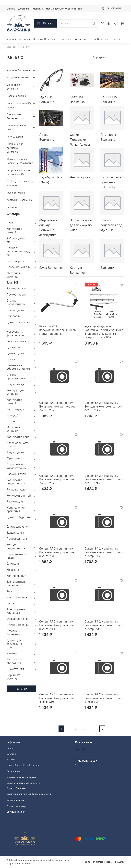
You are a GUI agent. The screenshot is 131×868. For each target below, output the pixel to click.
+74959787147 (112, 8)
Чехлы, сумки (15, 137)
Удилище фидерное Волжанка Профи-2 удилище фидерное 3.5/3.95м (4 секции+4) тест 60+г (104, 332)
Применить (21, 689)
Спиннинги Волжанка (73, 39)
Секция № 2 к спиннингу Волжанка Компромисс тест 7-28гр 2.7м (58, 406)
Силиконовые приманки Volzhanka (15, 148)
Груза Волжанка (16, 193)
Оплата (11, 9)
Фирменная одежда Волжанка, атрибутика (20, 161)
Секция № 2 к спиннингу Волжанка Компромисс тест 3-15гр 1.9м (103, 698)
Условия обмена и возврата (21, 777)
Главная (11, 47)
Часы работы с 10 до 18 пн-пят (64, 9)
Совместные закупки (18, 806)
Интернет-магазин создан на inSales (105, 862)
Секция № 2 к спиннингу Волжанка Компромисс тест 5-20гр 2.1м (58, 625)
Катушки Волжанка (45, 39)
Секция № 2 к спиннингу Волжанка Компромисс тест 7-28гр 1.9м (103, 479)
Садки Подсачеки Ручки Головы (21, 105)
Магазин (38, 9)
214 (94, 729)
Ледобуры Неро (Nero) (16, 127)
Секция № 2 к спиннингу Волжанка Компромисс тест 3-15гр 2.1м (58, 698)
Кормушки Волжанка (19, 200)
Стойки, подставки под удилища (20, 183)
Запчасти (12, 207)
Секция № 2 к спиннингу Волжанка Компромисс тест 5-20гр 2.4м (103, 552)
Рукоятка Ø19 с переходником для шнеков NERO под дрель (57, 330)
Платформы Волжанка (14, 116)
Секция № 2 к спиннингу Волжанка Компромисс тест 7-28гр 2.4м (103, 406)
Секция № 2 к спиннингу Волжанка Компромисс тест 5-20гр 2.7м (58, 552)
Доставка (24, 9)
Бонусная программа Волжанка (23, 783)
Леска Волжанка (99, 39)
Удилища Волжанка (18, 39)
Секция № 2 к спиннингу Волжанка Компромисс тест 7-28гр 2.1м (58, 479)
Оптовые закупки (16, 812)
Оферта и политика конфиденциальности (29, 794)
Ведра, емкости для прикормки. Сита (18, 172)
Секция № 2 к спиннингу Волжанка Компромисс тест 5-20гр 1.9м (103, 625)
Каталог (45, 23)
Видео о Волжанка (17, 788)
